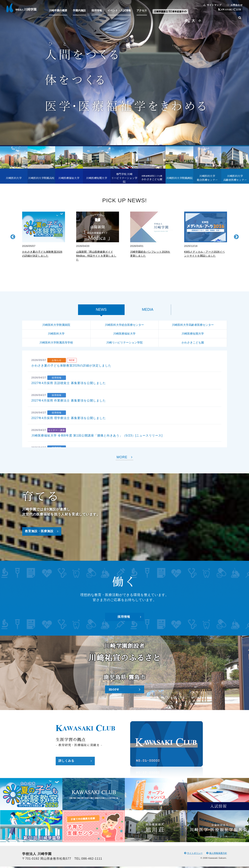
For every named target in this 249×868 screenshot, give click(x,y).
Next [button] (236, 237)
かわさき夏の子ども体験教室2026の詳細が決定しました (72, 367)
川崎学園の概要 (59, 11)
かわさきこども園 (193, 344)
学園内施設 (80, 11)
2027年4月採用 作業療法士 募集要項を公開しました (69, 402)
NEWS (101, 310)
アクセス (143, 11)
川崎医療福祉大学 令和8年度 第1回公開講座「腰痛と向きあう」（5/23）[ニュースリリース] (97, 437)
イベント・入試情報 (120, 11)
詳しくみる (75, 763)
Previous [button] (13, 237)
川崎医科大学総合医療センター (124, 326)
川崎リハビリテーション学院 (124, 344)
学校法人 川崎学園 (22, 8)
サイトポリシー (193, 855)
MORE (124, 459)
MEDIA (148, 310)
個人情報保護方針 (217, 855)
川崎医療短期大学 (193, 335)
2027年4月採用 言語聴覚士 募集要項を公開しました (69, 385)
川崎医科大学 (56, 335)
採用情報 (98, 11)
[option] (44, 235)
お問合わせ (234, 5)
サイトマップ (211, 5)
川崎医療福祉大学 (124, 335)
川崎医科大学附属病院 (56, 326)
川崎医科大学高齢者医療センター (193, 326)
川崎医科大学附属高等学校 (56, 344)
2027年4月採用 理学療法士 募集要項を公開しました (69, 419)
